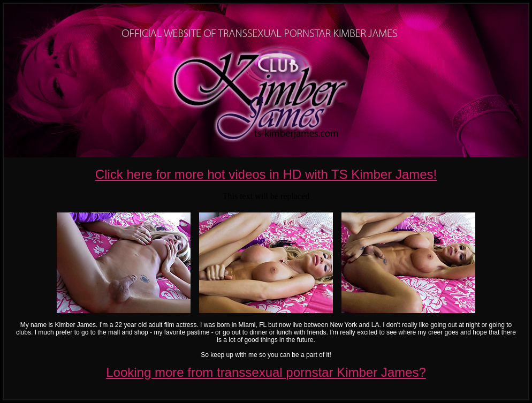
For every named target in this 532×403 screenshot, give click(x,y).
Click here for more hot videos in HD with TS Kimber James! (266, 174)
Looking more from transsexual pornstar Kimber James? (266, 372)
